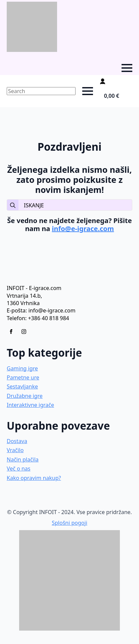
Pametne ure (23, 377)
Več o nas (19, 469)
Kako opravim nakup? (34, 478)
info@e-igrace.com (83, 229)
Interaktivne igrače (30, 405)
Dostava (17, 441)
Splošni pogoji (69, 523)
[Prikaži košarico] (116, 96)
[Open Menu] (127, 68)
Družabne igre (25, 396)
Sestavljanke (22, 386)
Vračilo (15, 450)
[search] (13, 205)
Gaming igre (22, 368)
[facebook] (11, 332)
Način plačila (23, 459)
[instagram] (24, 332)
